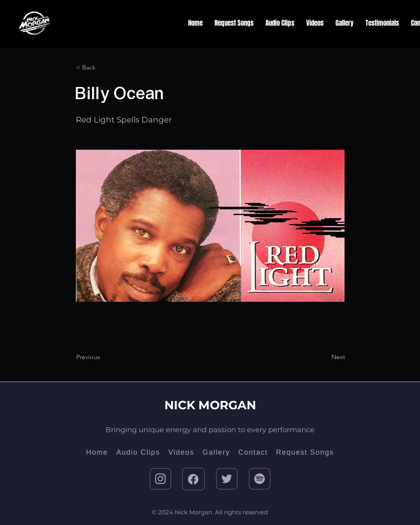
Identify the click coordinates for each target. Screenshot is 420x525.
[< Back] (102, 68)
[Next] (325, 357)
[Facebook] (193, 479)
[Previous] (102, 357)
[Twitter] (227, 479)
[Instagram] (160, 479)
